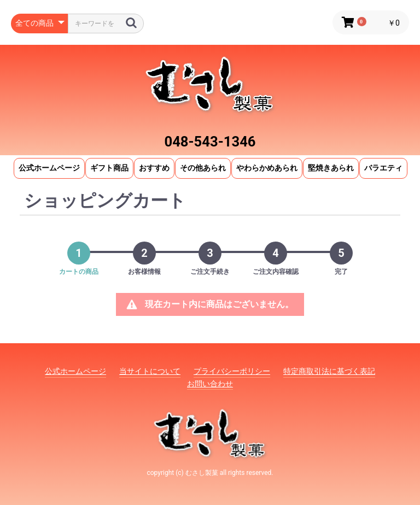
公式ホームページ (49, 168)
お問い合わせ (210, 384)
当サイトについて (150, 371)
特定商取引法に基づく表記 (329, 371)
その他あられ (203, 168)
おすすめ (154, 168)
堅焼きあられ (331, 168)
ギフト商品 (109, 168)
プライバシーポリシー (232, 371)
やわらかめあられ (267, 168)
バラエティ (383, 168)
